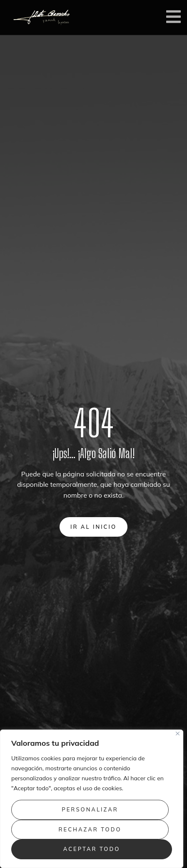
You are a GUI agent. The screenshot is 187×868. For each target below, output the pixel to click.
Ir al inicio (93, 527)
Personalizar (90, 809)
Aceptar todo (92, 849)
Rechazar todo (90, 829)
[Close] (178, 734)
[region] (92, 799)
